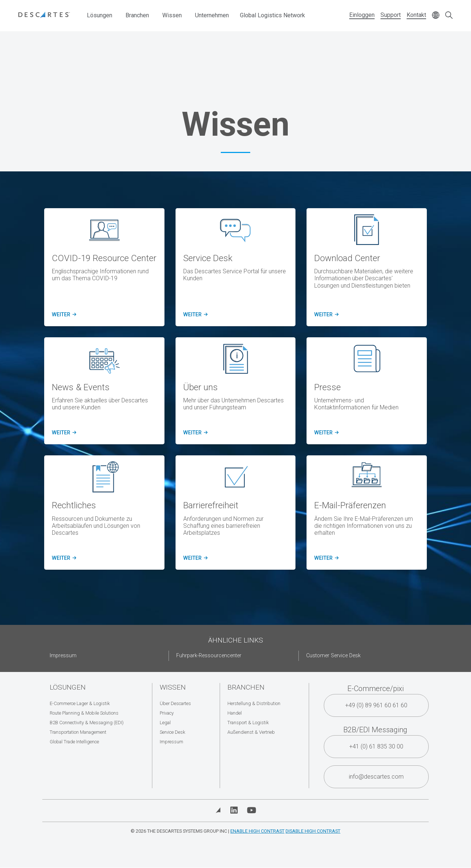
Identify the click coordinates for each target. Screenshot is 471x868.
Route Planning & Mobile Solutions (84, 713)
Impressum (63, 656)
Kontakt (416, 15)
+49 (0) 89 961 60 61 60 (376, 705)
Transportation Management (78, 732)
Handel (235, 713)
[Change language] (436, 16)
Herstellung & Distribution (254, 703)
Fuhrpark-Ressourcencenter (209, 656)
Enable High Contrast (257, 831)
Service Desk (172, 732)
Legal (165, 723)
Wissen (172, 15)
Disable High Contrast (313, 831)
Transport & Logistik (248, 723)
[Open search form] (449, 16)
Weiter (63, 315)
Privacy (167, 713)
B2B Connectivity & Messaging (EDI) (87, 723)
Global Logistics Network (272, 15)
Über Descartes (175, 703)
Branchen (137, 15)
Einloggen (362, 15)
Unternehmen (212, 15)
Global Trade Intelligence (74, 742)
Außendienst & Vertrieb (251, 732)
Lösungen (100, 15)
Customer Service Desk (333, 656)
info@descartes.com (376, 777)
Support (391, 15)
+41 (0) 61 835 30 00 (376, 746)
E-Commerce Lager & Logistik (80, 703)
